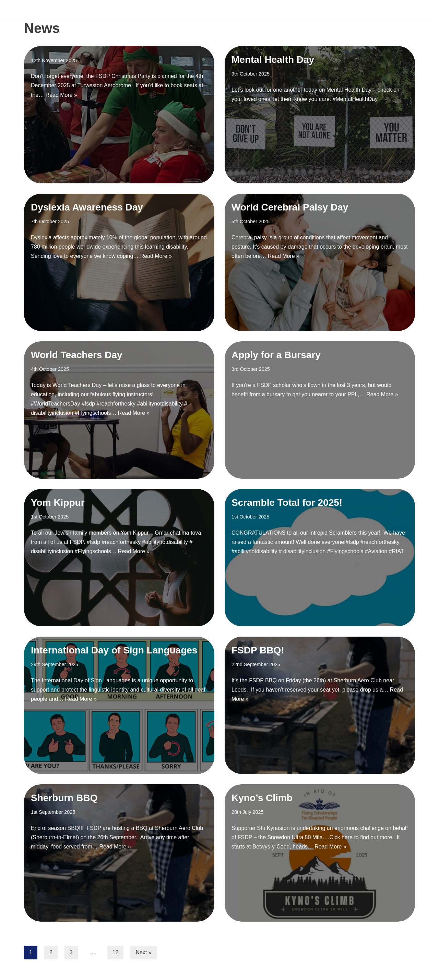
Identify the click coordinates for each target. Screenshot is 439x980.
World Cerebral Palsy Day (290, 207)
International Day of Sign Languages (114, 650)
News (352, 10)
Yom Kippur (58, 503)
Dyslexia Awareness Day (87, 207)
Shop (406, 10)
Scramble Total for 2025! (287, 503)
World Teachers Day (77, 355)
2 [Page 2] (51, 952)
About (379, 10)
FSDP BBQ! (258, 650)
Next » (144, 952)
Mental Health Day (273, 60)
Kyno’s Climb (262, 798)
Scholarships (217, 10)
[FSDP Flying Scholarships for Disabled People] (64, 10)
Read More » (62, 95)
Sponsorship (314, 10)
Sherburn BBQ (64, 798)
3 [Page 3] (71, 952)
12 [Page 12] (116, 952)
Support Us (266, 10)
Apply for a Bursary (276, 355)
